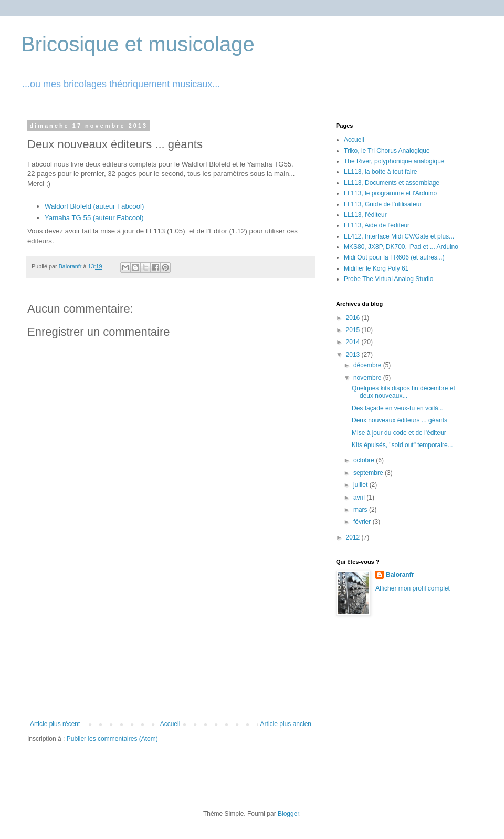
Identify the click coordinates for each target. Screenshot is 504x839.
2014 (354, 342)
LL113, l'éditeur (365, 215)
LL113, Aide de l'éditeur (377, 225)
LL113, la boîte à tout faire (380, 172)
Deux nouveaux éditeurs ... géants (400, 420)
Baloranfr (400, 575)
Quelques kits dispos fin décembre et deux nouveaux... (403, 392)
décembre (368, 365)
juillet (361, 485)
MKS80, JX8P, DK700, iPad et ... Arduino (401, 247)
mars (361, 510)
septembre (369, 473)
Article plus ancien (286, 724)
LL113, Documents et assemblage (392, 183)
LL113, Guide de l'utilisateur (383, 204)
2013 (354, 355)
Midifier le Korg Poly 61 (376, 268)
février (363, 522)
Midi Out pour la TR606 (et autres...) (394, 257)
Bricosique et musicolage (138, 44)
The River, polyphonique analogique (394, 161)
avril (360, 498)
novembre (368, 378)
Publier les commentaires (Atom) (112, 739)
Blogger (288, 814)
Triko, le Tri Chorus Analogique (387, 151)
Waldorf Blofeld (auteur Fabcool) (94, 206)
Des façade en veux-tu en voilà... (398, 408)
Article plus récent (55, 724)
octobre (365, 460)
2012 (354, 537)
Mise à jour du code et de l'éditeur (399, 433)
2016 (354, 318)
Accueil (170, 724)
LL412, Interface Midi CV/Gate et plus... (399, 236)
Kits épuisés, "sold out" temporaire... (402, 445)
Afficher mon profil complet (413, 588)
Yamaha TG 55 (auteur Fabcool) (94, 218)
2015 (354, 330)
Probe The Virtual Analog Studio (388, 279)
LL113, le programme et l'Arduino (390, 193)
